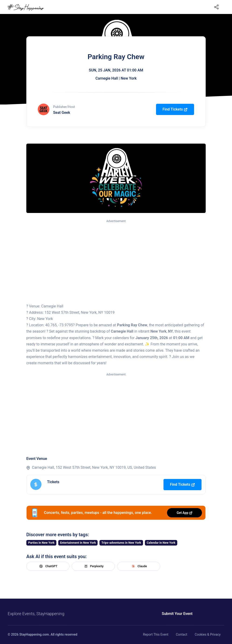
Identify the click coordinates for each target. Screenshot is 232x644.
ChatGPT (48, 566)
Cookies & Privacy (208, 634)
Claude (139, 566)
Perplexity (93, 566)
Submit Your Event (176, 614)
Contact (182, 634)
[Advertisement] (116, 259)
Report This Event (156, 634)
